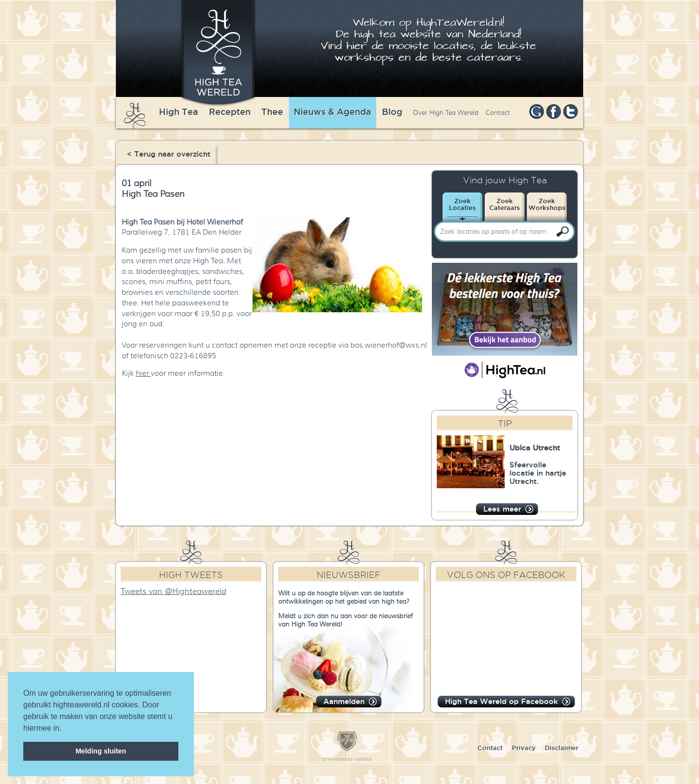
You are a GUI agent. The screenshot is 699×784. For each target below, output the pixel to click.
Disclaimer (562, 748)
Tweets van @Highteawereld (174, 592)
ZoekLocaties (462, 204)
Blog (392, 112)
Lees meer (502, 509)
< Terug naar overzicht (169, 154)
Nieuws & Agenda (333, 112)
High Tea (179, 112)
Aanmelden (344, 701)
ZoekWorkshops (547, 204)
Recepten (230, 112)
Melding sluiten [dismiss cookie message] (101, 751)
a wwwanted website (347, 759)
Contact (498, 113)
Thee (272, 112)
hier (143, 373)
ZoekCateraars (505, 204)
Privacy (524, 748)
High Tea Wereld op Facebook (501, 701)
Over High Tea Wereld (446, 113)
